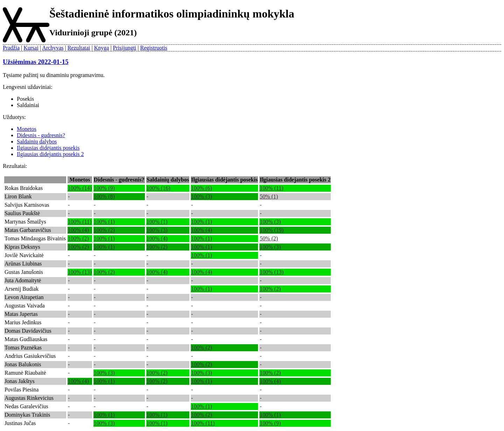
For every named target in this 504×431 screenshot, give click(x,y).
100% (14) (80, 188)
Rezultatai (79, 48)
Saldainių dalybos (37, 142)
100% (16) (159, 188)
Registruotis (154, 48)
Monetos (27, 129)
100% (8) (104, 196)
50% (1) (269, 196)
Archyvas (53, 48)
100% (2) (104, 230)
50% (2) (269, 238)
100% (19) (272, 230)
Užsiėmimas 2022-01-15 (36, 62)
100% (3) (202, 196)
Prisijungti (125, 48)
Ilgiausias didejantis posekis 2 (50, 154)
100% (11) (271, 188)
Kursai (31, 48)
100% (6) (202, 188)
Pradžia (11, 48)
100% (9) (104, 188)
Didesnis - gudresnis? (41, 135)
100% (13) (80, 272)
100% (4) (78, 230)
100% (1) (104, 222)
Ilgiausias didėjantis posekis (48, 148)
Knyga (102, 48)
